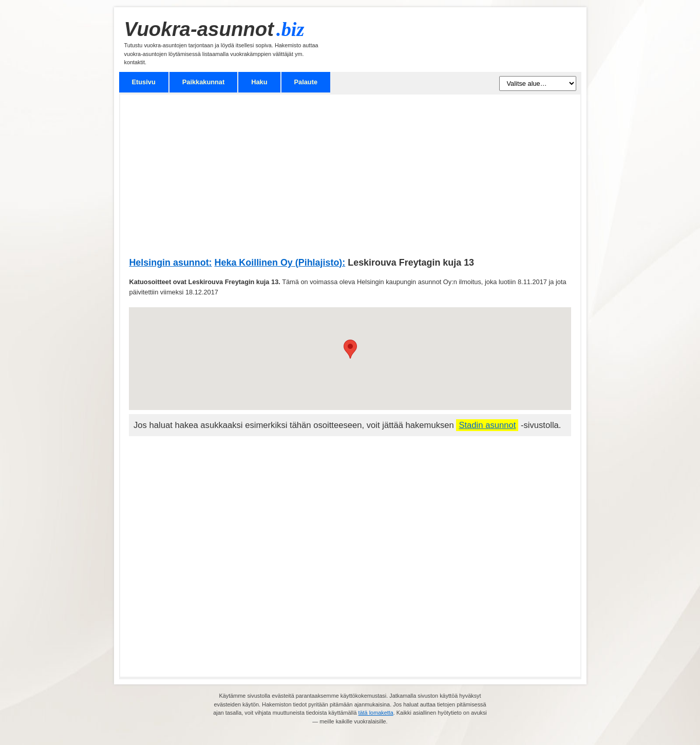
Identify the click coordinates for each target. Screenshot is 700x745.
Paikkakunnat (204, 82)
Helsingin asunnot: (170, 263)
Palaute (306, 82)
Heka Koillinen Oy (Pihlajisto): (280, 263)
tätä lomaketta (376, 713)
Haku (259, 82)
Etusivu (144, 82)
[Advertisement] (350, 181)
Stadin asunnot (487, 425)
